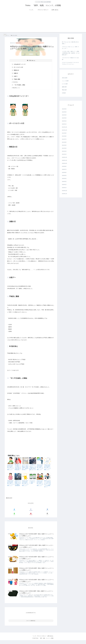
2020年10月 (65, 163)
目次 (30, 60)
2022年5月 (64, 112)
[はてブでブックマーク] (47, 511)
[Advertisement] (43, 23)
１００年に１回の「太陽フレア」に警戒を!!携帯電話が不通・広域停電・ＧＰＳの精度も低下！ (71, 53)
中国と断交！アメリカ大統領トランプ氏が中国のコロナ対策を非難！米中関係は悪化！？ (18, 468)
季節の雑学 (64, 90)
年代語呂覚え (15, 83)
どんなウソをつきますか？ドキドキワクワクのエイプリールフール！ (70, 63)
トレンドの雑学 (65, 81)
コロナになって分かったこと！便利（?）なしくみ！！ (71, 48)
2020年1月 (64, 188)
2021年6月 (64, 142)
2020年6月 (64, 172)
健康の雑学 (64, 87)
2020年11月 (65, 160)
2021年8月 (64, 136)
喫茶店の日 (17, 71)
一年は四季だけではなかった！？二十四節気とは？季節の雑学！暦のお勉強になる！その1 (33, 469)
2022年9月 (64, 109)
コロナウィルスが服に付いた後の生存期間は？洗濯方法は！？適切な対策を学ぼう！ (25, 468)
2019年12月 (65, 191)
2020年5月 (64, 175)
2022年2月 (64, 121)
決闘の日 (16, 74)
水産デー (16, 77)
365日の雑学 (9, 499)
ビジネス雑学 (65, 84)
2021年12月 (65, 127)
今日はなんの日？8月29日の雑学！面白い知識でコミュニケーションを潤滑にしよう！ (40, 484)
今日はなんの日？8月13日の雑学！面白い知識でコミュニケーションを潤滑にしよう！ (10, 468)
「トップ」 (33, 640)
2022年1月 (64, 124)
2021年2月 (64, 151)
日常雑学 (64, 93)
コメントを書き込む (31, 624)
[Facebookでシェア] (31, 511)
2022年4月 (64, 115)
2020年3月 (64, 181)
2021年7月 (64, 139)
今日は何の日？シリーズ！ (20, 64)
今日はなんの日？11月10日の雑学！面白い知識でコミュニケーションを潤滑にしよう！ (47, 468)
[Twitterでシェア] (14, 511)
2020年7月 (64, 169)
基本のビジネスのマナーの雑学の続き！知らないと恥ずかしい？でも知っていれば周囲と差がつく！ (47, 485)
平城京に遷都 (17, 80)
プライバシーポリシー (42, 640)
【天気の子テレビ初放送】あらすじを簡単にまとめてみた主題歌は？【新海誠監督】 (18, 484)
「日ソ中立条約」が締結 (20, 86)
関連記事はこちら (16, 89)
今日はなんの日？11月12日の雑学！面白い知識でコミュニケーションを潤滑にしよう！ (11, 484)
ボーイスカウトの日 (19, 67)
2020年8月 (64, 166)
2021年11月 (65, 130)
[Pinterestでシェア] (31, 515)
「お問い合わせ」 (51, 640)
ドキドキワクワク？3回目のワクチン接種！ (32, 483)
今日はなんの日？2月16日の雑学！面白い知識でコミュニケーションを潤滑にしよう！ (40, 468)
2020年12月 (65, 157)
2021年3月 (64, 148)
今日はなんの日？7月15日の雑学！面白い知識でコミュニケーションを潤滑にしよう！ (25, 484)
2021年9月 (64, 133)
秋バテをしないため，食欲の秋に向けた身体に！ (70, 43)
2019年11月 (65, 194)
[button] (47, 515)
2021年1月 (64, 154)
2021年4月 (64, 145)
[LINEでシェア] (14, 515)
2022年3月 (64, 118)
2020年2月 (64, 185)
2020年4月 (64, 178)
